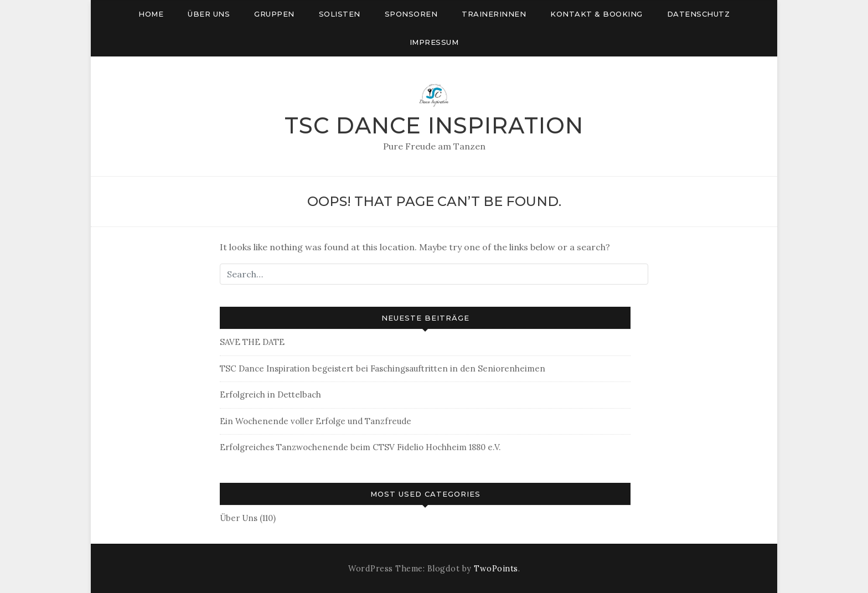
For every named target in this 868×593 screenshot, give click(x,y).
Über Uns (239, 518)
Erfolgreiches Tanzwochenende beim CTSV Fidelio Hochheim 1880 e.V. (360, 447)
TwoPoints (496, 569)
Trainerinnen (494, 14)
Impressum (434, 42)
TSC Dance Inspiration (434, 125)
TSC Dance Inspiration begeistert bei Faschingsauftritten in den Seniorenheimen (383, 368)
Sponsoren (411, 14)
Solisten (340, 14)
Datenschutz (699, 14)
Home (151, 14)
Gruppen (274, 14)
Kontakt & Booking (596, 14)
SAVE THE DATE (252, 342)
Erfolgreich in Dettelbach (270, 395)
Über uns (209, 14)
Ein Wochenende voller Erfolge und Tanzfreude (316, 421)
